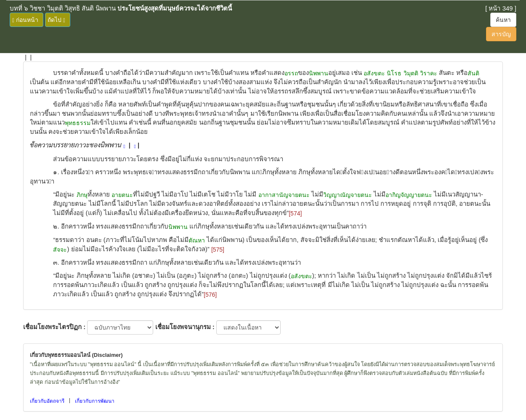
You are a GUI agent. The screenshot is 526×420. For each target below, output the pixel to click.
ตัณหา (197, 240)
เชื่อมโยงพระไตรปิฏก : (54, 327)
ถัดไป (56, 20)
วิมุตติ (411, 73)
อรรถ (291, 73)
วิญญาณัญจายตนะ (348, 195)
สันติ (473, 73)
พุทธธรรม (78, 123)
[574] (295, 213)
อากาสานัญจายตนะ (284, 195)
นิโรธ (394, 73)
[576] (210, 295)
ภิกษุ (82, 195)
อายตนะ (122, 195)
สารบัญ (501, 34)
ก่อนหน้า (25, 20)
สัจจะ (60, 250)
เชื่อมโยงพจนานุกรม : (185, 327)
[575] (218, 250)
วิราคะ (429, 73)
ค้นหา (503, 20)
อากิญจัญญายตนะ (409, 195)
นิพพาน (319, 73)
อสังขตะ (374, 73)
